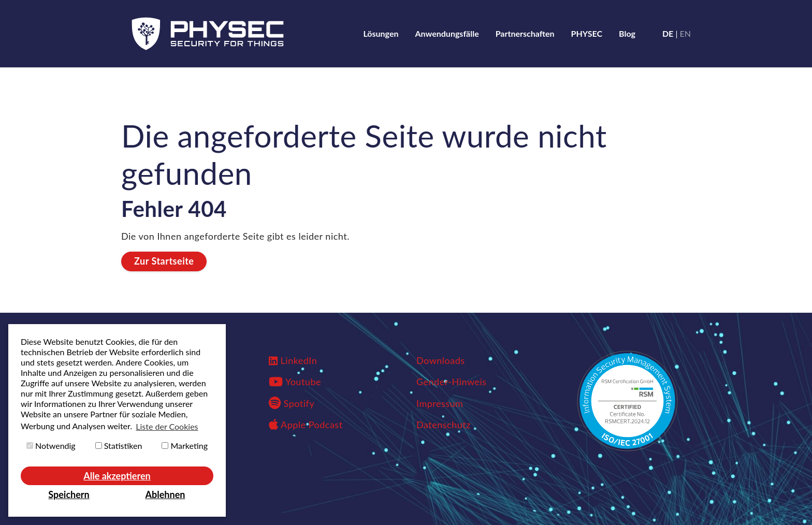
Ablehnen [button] (165, 494)
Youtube (303, 382)
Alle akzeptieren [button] (117, 476)
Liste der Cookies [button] (167, 426)
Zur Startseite (164, 261)
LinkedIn (299, 360)
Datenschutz (444, 425)
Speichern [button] (69, 494)
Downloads (441, 360)
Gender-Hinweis (452, 382)
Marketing (185, 446)
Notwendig (51, 446)
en (685, 33)
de (668, 33)
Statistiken (119, 446)
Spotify (292, 403)
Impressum (440, 403)
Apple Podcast (306, 425)
